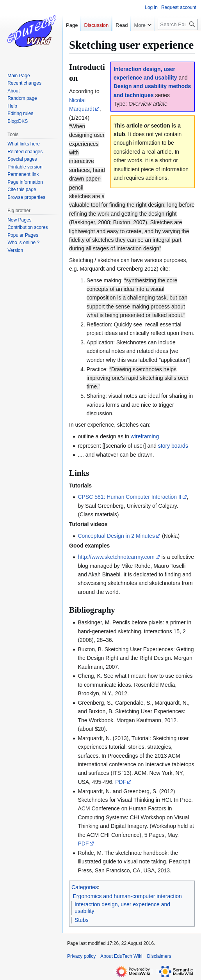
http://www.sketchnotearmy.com (116, 557)
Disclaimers (159, 956)
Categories (85, 887)
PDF (121, 782)
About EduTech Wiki (121, 956)
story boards (173, 446)
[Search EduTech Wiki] (178, 40)
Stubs (82, 920)
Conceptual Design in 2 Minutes (116, 536)
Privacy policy (81, 956)
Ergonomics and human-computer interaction (127, 896)
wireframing (145, 436)
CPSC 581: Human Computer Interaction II (129, 497)
